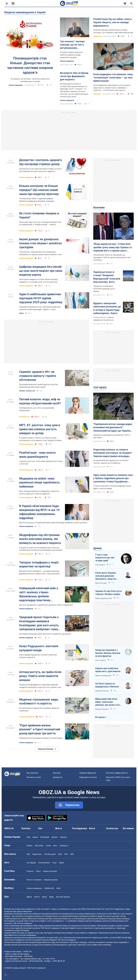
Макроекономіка (51, 880)
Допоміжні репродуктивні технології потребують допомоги (45, 634)
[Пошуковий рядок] (131, 3)
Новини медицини (16, 85)
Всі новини (128, 828)
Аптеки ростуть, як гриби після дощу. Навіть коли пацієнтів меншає (40, 676)
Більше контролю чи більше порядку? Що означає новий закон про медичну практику (39, 190)
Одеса (21, 313)
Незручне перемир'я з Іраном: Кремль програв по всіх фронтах (108, 653)
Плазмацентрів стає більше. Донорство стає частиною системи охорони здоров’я (30, 65)
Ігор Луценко (100, 565)
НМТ (72, 854)
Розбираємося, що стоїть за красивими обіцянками (37, 409)
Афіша (29, 897)
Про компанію (32, 773)
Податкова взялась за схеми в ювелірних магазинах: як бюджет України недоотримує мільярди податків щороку (113, 453)
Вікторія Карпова (102, 709)
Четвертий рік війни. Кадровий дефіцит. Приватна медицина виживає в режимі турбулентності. (37, 200)
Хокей (48, 846)
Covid (58, 888)
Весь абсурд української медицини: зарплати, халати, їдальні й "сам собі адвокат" (39, 492)
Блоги (92, 828)
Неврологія (98, 36)
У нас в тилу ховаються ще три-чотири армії (105, 558)
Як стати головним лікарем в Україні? (39, 215)
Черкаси (63, 837)
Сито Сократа (101, 660)
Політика (26, 828)
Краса (44, 897)
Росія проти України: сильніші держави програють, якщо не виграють (106, 576)
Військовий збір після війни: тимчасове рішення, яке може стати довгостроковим (108, 702)
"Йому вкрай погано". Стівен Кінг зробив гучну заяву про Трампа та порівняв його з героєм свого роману (113, 247)
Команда (57, 773)
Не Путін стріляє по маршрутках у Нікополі (107, 685)
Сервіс (61, 863)
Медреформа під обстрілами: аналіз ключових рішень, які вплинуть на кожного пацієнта (40, 539)
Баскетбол (39, 846)
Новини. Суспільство (27, 391)
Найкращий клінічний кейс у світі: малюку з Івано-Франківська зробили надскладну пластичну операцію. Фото (39, 594)
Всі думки (100, 717)
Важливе (99, 207)
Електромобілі (44, 863)
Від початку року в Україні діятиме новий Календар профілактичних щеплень (53, 523)
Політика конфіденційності (117, 773)
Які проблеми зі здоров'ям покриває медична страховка (39, 709)
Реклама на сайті (34, 777)
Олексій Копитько (102, 691)
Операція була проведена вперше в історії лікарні (41, 738)
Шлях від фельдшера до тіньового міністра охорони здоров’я (38, 656)
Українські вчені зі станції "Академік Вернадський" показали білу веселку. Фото (107, 277)
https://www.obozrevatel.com (93, 909)
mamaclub (97, 94)
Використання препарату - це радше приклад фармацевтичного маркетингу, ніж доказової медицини (39, 572)
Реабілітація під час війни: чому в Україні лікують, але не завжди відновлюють (112, 22)
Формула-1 (64, 846)
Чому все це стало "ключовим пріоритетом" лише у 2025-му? (41, 463)
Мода (52, 897)
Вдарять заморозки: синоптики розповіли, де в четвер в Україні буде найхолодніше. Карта (107, 308)
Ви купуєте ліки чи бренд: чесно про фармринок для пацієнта (74, 76)
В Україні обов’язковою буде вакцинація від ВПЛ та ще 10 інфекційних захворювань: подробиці (39, 512)
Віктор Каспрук (101, 583)
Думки (97, 548)
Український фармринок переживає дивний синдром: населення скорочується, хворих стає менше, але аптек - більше (40, 686)
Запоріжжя (45, 837)
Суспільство (112, 828)
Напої (38, 871)
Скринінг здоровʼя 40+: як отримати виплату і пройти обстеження (38, 376)
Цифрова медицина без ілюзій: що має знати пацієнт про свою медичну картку (41, 271)
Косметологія (24, 417)
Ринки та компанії (34, 880)
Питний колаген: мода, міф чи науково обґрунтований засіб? (40, 401)
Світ (40, 828)
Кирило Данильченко (104, 598)
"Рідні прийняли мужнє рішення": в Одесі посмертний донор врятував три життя (40, 729)
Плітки (37, 897)
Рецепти (30, 871)
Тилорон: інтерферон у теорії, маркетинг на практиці (39, 564)
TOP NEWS (100, 388)
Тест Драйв (31, 863)
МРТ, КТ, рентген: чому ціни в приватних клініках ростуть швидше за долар (40, 429)
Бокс (55, 846)
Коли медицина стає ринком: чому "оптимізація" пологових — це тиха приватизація (113, 78)
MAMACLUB (49, 888)
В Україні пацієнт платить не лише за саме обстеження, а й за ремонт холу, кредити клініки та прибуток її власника (40, 439)
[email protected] (36, 961)
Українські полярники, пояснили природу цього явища (104, 289)
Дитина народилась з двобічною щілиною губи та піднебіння (46, 605)
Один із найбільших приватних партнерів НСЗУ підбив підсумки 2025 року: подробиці (41, 298)
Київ (28, 837)
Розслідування (80, 828)
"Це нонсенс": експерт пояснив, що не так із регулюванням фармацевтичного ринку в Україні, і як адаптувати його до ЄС (74, 45)
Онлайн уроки (50, 854)
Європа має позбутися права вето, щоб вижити (108, 670)
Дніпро (55, 837)
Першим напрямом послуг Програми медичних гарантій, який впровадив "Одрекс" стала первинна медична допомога (40, 308)
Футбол (30, 846)
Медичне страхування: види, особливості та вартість (39, 702)
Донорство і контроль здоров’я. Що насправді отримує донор (41, 162)
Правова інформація (88, 773)
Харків (35, 837)
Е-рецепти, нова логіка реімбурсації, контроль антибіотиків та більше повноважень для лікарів (41, 549)
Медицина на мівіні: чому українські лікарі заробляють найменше (39, 482)
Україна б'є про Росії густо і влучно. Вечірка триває (108, 593)
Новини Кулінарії (50, 871)
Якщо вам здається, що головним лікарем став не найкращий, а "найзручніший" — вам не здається (40, 224)
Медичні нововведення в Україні (25, 12)
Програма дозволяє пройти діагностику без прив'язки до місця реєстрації (39, 386)
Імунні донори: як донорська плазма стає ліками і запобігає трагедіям (40, 243)
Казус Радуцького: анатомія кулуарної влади (39, 648)
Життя (58, 828)
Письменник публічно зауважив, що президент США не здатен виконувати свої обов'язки (112, 257)
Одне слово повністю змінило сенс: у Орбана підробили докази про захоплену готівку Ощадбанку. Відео (113, 478)
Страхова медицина (27, 717)
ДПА (60, 854)
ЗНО (66, 854)
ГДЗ (28, 854)
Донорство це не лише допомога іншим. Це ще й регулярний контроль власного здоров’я (40, 170)
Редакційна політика (88, 777)
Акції (54, 863)
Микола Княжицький (103, 676)
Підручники (37, 854)
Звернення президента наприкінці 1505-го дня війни (112, 436)
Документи (58, 777)
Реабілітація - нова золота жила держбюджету (37, 455)
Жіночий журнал (63, 897)
